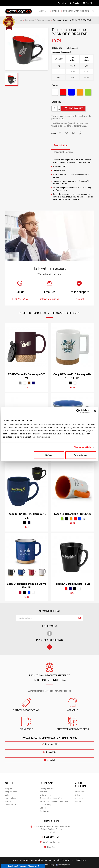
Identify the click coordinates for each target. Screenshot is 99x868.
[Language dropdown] (62, 3)
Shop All (43, 11)
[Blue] (72, 93)
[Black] (70, 383)
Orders (77, 795)
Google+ (73, 133)
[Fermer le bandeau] (95, 411)
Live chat (50, 760)
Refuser (49, 455)
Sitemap (65, 860)
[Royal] (80, 519)
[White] (55, 93)
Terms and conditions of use (51, 798)
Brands (8, 801)
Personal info (80, 792)
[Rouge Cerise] (20, 592)
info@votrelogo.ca (51, 842)
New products (11, 798)
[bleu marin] (33, 383)
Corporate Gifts (11, 805)
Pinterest (80, 133)
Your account (81, 785)
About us (44, 792)
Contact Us (49, 752)
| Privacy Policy (74, 860)
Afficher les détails (82, 447)
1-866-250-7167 (50, 744)
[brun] (29, 383)
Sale (7, 795)
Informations (50, 821)
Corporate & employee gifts (76, 11)
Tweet (67, 133)
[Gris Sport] (20, 383)
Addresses (79, 798)
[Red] (63, 93)
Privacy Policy (45, 805)
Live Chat (51, 847)
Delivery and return (48, 788)
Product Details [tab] (64, 152)
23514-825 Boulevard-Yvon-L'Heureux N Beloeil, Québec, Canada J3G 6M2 (51, 829)
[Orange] (80, 93)
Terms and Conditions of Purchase (54, 801)
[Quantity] (55, 108)
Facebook (49, 633)
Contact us (44, 811)
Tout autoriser (81, 455)
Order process (46, 795)
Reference (57, 48)
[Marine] (29, 522)
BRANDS (55, 11)
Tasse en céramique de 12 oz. (72, 584)
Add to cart (73, 108)
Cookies (43, 808)
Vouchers (79, 801)
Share (60, 133)
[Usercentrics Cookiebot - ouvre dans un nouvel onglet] (78, 411)
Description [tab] (61, 145)
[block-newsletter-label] (46, 618)
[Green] (88, 93)
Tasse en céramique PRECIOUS (72, 514)
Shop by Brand (11, 792)
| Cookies (83, 860)
